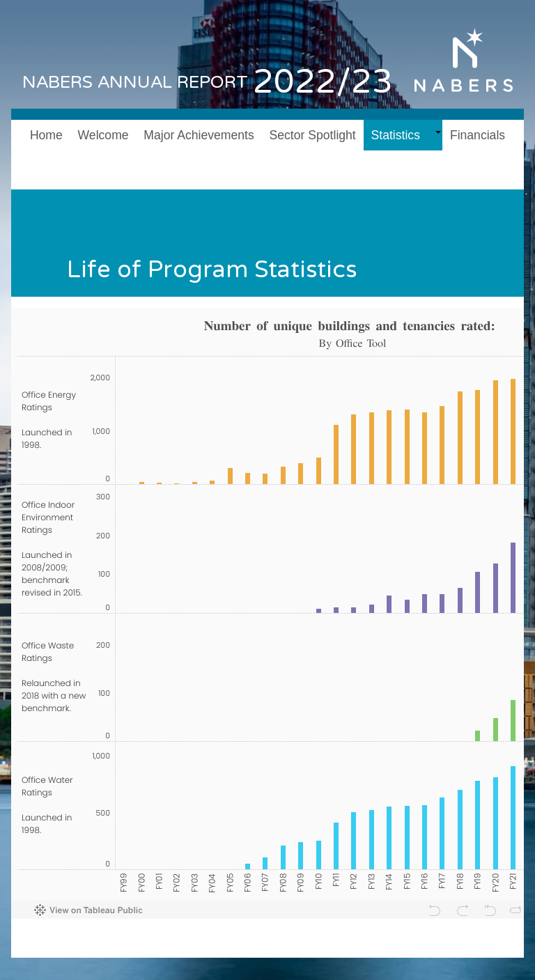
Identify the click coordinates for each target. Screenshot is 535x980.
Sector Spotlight (313, 135)
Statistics (396, 135)
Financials (478, 135)
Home (46, 135)
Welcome (103, 135)
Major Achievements (199, 135)
